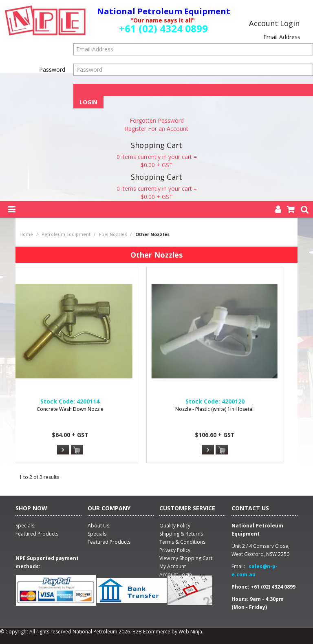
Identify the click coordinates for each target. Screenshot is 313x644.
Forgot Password (193, 89)
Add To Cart (77, 450)
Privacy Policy (175, 550)
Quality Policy (175, 526)
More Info (63, 450)
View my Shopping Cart (186, 558)
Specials (97, 534)
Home (26, 234)
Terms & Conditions (182, 542)
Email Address (282, 37)
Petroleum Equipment (66, 234)
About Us (98, 526)
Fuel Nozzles (113, 234)
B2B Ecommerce (151, 632)
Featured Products (109, 542)
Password (52, 69)
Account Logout (177, 583)
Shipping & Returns (181, 534)
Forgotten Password (157, 120)
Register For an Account (156, 129)
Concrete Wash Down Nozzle (70, 409)
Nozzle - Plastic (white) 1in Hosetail (215, 409)
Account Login (176, 575)
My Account (173, 566)
